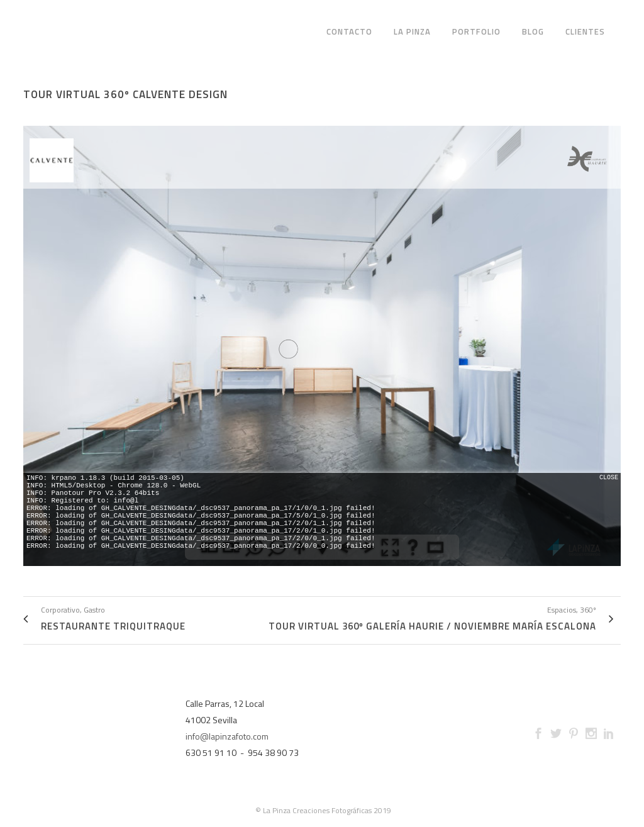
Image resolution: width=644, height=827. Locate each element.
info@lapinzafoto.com (227, 736)
